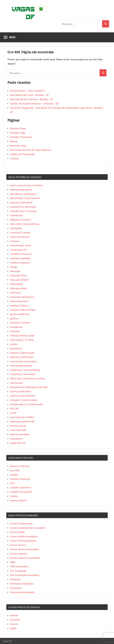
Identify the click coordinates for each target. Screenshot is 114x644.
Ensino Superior (19, 553)
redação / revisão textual (23, 400)
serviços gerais (18, 425)
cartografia (16, 228)
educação (15, 271)
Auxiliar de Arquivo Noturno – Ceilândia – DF (34, 103)
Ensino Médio (17, 532)
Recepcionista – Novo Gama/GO (27, 90)
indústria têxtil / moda (22, 335)
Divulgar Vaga (18, 132)
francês (14, 624)
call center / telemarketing (24, 224)
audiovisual (16, 215)
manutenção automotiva (23, 361)
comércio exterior (20, 237)
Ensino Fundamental (21, 523)
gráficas (14, 318)
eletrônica (15, 292)
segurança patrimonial (22, 421)
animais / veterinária (21, 202)
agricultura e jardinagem (23, 194)
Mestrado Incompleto (22, 583)
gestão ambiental (19, 314)
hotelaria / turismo (20, 322)
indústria (15, 331)
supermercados (18, 430)
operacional (16, 383)
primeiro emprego (20, 479)
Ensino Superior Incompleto (25, 558)
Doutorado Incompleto (22, 592)
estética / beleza (19, 305)
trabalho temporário (21, 492)
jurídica (14, 344)
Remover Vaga (18, 145)
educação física (18, 275)
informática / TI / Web (22, 340)
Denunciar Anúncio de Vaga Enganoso (31, 150)
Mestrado (15, 579)
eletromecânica (18, 288)
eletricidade (16, 284)
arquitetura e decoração (23, 207)
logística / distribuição (22, 357)
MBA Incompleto (19, 566)
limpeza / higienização (22, 353)
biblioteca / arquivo (20, 219)
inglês (13, 628)
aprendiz (15, 470)
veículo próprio (18, 500)
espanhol (15, 619)
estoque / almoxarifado (23, 310)
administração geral (21, 189)
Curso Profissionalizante (23, 540)
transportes (16, 438)
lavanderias (16, 348)
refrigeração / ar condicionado (26, 404)
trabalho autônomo (20, 487)
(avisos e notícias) (20, 466)
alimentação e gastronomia (25, 198)
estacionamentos (19, 301)
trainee (14, 496)
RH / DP (14, 408)
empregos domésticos (22, 297)
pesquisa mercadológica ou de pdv (29, 387)
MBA (13, 562)
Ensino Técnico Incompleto (24, 549)
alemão (14, 615)
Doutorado (16, 588)
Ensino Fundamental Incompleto (28, 528)
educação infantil (19, 280)
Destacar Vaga (18, 128)
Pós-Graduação (18, 571)
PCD (12, 483)
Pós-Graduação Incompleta (25, 575)
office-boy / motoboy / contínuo (27, 378)
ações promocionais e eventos (26, 185)
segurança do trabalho (22, 417)
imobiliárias (16, 327)
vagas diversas (18, 443)
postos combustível (21, 391)
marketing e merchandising (25, 370)
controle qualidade (20, 258)
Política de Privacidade (22, 154)
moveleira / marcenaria (23, 374)
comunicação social (20, 245)
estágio (14, 474)
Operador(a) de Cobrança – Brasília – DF (32, 99)
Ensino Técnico (18, 545)
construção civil (18, 249)
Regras (14, 141)
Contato (14, 158)
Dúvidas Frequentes (21, 137)
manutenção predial (21, 365)
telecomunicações (20, 434)
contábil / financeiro (21, 254)
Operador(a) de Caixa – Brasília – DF (30, 95)
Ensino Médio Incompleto (24, 536)
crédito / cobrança (20, 262)
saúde (13, 413)
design (14, 267)
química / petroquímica (23, 395)
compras (15, 241)
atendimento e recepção (23, 211)
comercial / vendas (20, 232)
